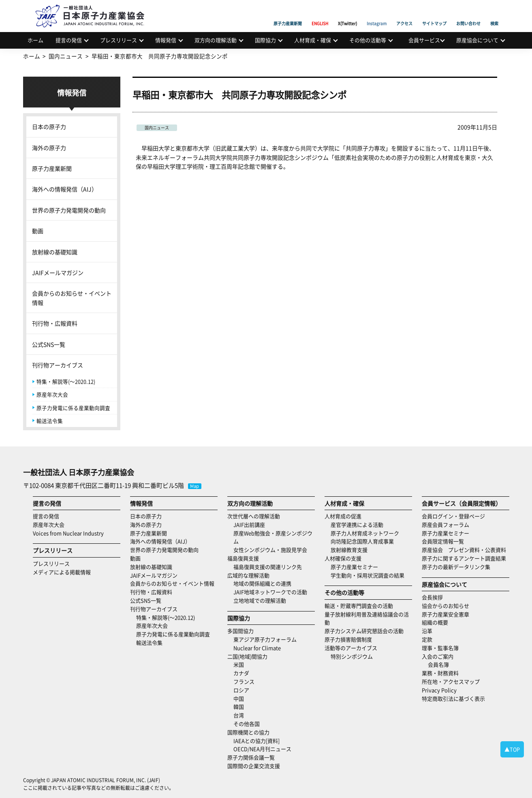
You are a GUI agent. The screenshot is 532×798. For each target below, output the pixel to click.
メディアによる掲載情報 (62, 572)
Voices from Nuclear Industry (68, 533)
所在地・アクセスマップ (451, 681)
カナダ (241, 673)
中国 (239, 698)
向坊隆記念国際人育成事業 (362, 541)
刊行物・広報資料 (55, 323)
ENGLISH (320, 14)
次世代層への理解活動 (254, 516)
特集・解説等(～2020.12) (66, 381)
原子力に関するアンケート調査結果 (464, 558)
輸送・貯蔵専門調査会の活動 (359, 606)
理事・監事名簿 (440, 648)
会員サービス (424, 40)
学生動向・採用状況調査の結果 (370, 575)
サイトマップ (434, 14)
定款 (427, 639)
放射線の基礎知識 (55, 252)
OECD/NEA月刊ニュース (262, 749)
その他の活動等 (368, 40)
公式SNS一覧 (49, 344)
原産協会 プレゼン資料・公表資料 (464, 550)
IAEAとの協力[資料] (256, 741)
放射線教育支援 (349, 550)
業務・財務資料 (440, 673)
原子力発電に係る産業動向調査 (73, 408)
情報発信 (166, 40)
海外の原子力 (49, 148)
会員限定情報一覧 (443, 541)
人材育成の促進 (343, 516)
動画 (38, 231)
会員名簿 (438, 664)
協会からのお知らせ (445, 606)
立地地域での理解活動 (260, 600)
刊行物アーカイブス (58, 365)
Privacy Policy (439, 690)
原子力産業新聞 (288, 14)
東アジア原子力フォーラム (265, 639)
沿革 (427, 631)
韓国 (239, 707)
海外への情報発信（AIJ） (65, 189)
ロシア (241, 690)
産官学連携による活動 (357, 524)
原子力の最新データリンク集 (456, 567)
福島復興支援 (243, 558)
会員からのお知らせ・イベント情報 (72, 298)
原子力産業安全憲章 (445, 614)
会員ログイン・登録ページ (453, 516)
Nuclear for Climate (257, 648)
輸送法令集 (50, 421)
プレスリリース (119, 40)
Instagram (377, 14)
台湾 (239, 715)
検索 (494, 14)
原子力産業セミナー (354, 567)
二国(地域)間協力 (247, 656)
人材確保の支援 (343, 558)
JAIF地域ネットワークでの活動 (270, 592)
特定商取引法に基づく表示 (453, 698)
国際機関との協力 (248, 732)
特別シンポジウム (352, 656)
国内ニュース (157, 128)
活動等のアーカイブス (351, 648)
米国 (239, 664)
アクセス (404, 14)
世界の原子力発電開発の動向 (69, 210)
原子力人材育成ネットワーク (365, 533)
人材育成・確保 (313, 40)
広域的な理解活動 (248, 575)
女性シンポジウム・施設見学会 (270, 550)
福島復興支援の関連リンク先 (268, 567)
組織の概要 (435, 622)
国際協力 (265, 40)
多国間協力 (240, 631)
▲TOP (512, 749)
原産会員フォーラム (445, 524)
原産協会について (477, 40)
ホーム (35, 40)
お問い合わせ (468, 14)
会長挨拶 (432, 597)
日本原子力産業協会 (94, 7)
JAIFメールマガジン (58, 272)
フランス (244, 681)
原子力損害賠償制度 (348, 639)
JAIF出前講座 (249, 524)
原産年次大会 (52, 394)
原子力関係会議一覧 (251, 757)
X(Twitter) (347, 14)
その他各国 (247, 724)
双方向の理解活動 (216, 40)
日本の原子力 (49, 127)
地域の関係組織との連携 (262, 583)
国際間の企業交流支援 (254, 766)
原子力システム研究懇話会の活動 (364, 631)
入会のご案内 (438, 656)
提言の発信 (69, 40)
